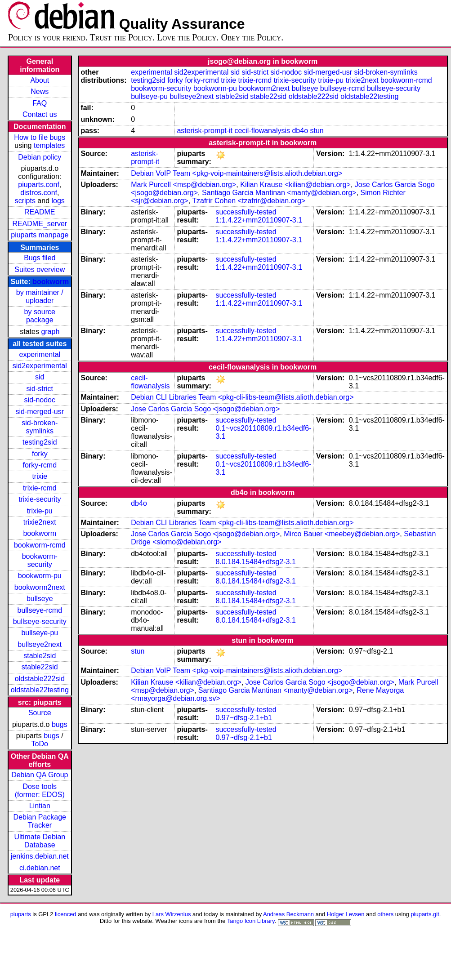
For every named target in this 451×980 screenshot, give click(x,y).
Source (40, 713)
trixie (40, 476)
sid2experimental (40, 366)
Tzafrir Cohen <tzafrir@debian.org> (249, 201)
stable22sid (40, 667)
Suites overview (40, 269)
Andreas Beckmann (288, 914)
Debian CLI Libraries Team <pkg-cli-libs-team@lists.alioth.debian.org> (242, 397)
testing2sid (40, 442)
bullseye (40, 599)
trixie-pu (40, 511)
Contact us (40, 114)
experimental (40, 354)
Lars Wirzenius (172, 914)
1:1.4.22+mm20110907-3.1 (259, 220)
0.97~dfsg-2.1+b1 (243, 718)
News (40, 91)
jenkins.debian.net (40, 856)
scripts (25, 201)
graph (50, 332)
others (385, 914)
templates (49, 145)
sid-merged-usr (40, 412)
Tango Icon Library (251, 921)
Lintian (40, 806)
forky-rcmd (40, 465)
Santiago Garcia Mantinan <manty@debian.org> (279, 193)
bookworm (51, 282)
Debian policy (40, 157)
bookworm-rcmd (40, 545)
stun (317, 131)
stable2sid (40, 656)
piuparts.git (425, 914)
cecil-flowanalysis (262, 131)
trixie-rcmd (40, 488)
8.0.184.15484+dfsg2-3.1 (255, 562)
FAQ (40, 103)
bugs (60, 724)
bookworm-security (40, 560)
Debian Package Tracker (40, 821)
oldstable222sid (40, 679)
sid (40, 377)
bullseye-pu (40, 633)
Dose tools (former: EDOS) (40, 791)
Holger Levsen (346, 914)
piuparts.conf (39, 185)
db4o (300, 131)
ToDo (40, 744)
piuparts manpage (40, 235)
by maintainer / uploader (40, 296)
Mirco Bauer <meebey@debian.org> (342, 534)
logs (58, 201)
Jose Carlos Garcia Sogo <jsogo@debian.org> (205, 409)
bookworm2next (40, 587)
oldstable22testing (40, 690)
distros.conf (39, 193)
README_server (40, 224)
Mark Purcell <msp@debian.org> (183, 185)
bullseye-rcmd (40, 610)
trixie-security (40, 499)
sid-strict (40, 389)
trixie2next (40, 522)
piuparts (21, 914)
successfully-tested (246, 212)
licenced (66, 914)
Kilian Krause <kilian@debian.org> (295, 185)
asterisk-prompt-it (205, 131)
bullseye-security (40, 621)
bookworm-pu (40, 576)
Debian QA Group (40, 775)
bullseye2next (40, 644)
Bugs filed (40, 258)
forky (40, 454)
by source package (40, 316)
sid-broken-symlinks (40, 427)
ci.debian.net (40, 868)
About (40, 80)
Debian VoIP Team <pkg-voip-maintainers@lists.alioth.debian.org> (237, 173)
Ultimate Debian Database (40, 841)
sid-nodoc (40, 400)
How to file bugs (40, 137)
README (40, 212)
